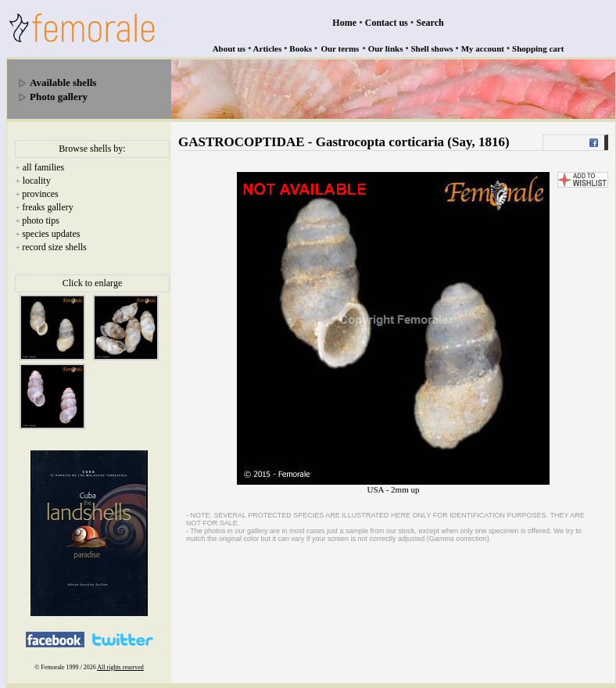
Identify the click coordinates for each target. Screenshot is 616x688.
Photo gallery (59, 97)
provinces (40, 194)
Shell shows (432, 48)
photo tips (41, 220)
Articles (268, 48)
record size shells (54, 247)
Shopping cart (538, 48)
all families (44, 167)
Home (344, 23)
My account (483, 48)
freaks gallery (48, 207)
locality (37, 181)
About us (229, 48)
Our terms (340, 48)
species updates (51, 234)
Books (301, 48)
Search (430, 23)
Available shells (63, 82)
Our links (386, 48)
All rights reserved (120, 667)
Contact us (387, 23)
